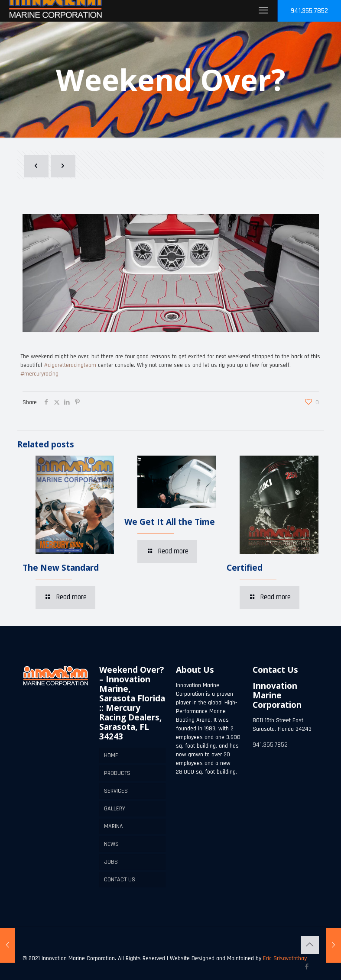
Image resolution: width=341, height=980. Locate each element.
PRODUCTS (117, 773)
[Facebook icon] (307, 967)
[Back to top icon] (310, 945)
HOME (111, 755)
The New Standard (61, 568)
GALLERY (115, 809)
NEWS (111, 844)
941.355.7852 (309, 11)
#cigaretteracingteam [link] (70, 365)
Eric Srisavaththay (284, 958)
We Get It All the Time (170, 522)
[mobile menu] (263, 11)
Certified (245, 568)
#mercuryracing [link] (39, 374)
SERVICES (116, 791)
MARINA (114, 826)
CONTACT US (120, 880)
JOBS (111, 862)
